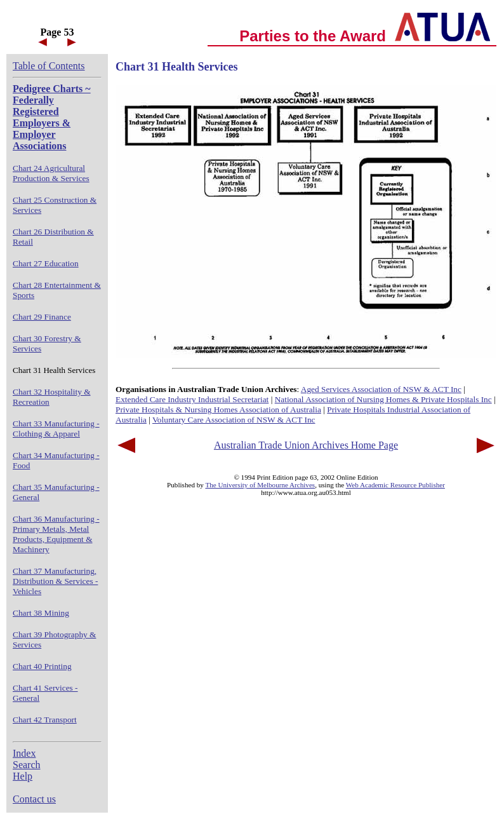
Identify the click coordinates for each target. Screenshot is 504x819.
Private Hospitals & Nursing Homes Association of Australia (218, 409)
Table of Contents (49, 66)
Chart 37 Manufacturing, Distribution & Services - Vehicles (55, 581)
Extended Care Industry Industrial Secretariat (192, 399)
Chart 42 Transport (45, 720)
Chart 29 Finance (42, 317)
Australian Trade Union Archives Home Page (306, 445)
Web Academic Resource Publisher (395, 485)
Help (23, 776)
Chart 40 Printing (42, 666)
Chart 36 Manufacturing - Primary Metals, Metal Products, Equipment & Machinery (56, 534)
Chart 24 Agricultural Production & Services (51, 173)
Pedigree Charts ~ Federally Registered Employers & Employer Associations (52, 117)
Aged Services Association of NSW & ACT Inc (381, 389)
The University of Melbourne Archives (260, 485)
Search (27, 765)
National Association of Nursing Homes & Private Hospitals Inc (383, 399)
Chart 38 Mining (41, 613)
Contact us (34, 799)
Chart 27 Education (46, 263)
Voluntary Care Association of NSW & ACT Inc (234, 420)
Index (24, 753)
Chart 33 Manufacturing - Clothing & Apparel (56, 429)
